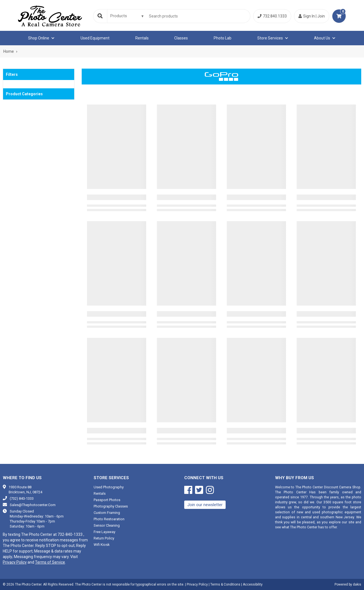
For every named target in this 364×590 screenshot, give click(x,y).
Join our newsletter (205, 505)
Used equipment (95, 38)
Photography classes (111, 506)
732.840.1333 (272, 16)
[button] (41, 38)
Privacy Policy (15, 562)
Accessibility (253, 584)
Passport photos (107, 500)
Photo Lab (223, 38)
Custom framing (107, 513)
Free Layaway (104, 532)
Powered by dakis (348, 584)
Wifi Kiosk (102, 545)
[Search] (100, 16)
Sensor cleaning (107, 525)
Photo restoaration (109, 519)
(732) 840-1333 (22, 498)
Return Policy (104, 538)
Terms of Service (50, 562)
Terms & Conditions (225, 584)
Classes (181, 38)
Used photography (109, 487)
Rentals (142, 38)
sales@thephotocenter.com (33, 505)
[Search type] (127, 16)
